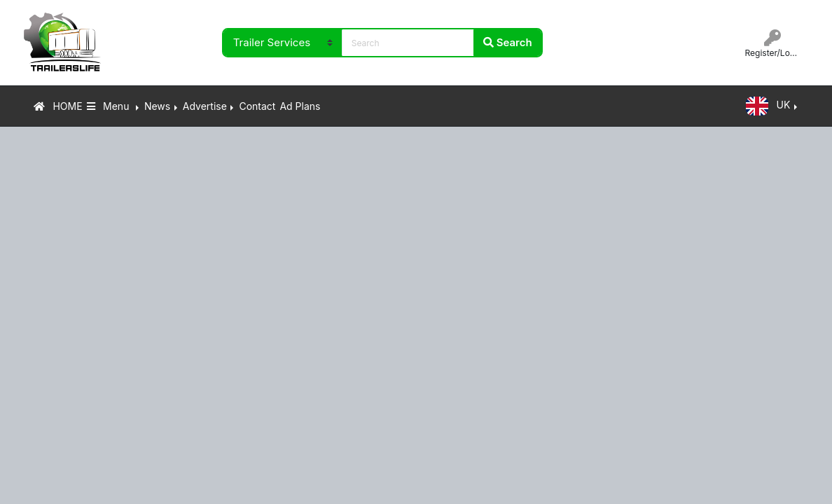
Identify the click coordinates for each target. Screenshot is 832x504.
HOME (58, 106)
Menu (110, 106)
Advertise (205, 106)
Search (508, 42)
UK (768, 106)
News (157, 106)
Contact (257, 106)
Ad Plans (300, 106)
